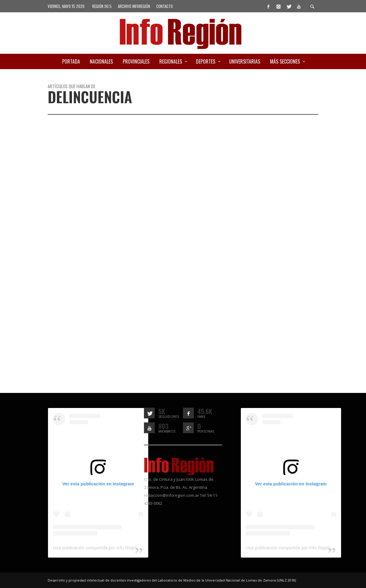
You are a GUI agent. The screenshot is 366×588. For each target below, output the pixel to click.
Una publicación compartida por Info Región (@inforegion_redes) (117, 548)
